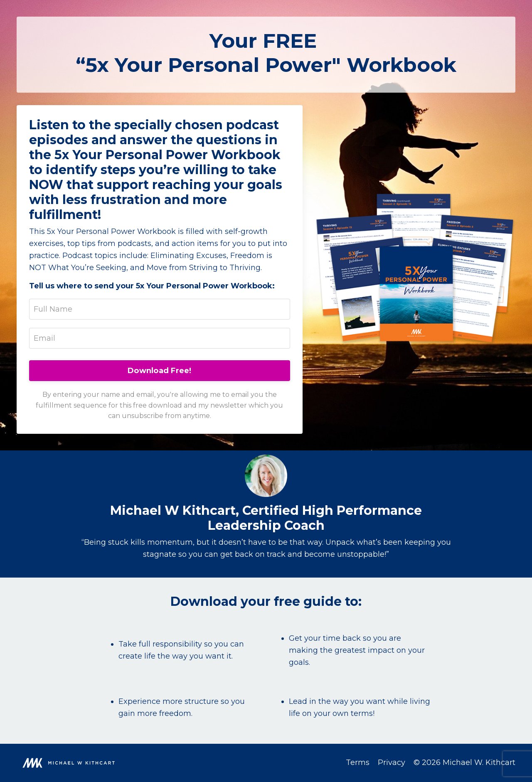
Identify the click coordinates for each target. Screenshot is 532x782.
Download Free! (160, 371)
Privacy (392, 762)
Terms (358, 762)
